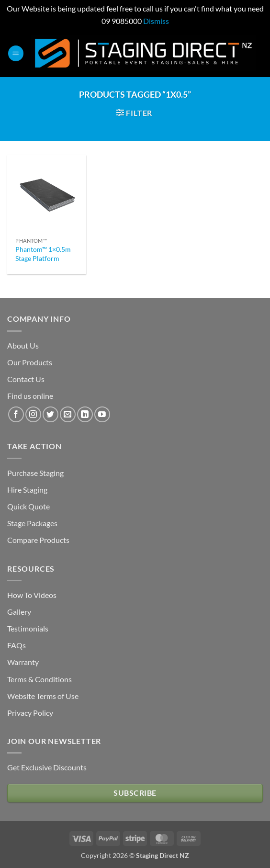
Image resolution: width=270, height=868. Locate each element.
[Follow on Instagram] (33, 414)
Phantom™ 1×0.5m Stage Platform (43, 254)
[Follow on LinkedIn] (85, 414)
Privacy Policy (30, 713)
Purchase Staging (35, 473)
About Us (23, 345)
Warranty (23, 662)
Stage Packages (32, 523)
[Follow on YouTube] (102, 414)
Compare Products (38, 540)
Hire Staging (27, 490)
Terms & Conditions (39, 679)
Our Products (30, 362)
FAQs (17, 645)
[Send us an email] (68, 414)
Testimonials (28, 628)
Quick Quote (28, 506)
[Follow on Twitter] (51, 414)
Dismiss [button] (156, 21)
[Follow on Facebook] (16, 414)
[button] (16, 53)
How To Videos (32, 595)
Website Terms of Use (43, 696)
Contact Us (26, 379)
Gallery (19, 612)
